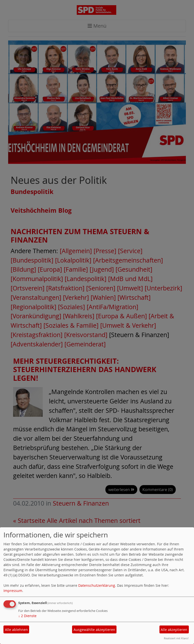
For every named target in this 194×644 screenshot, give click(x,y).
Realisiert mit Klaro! (176, 638)
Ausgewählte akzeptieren (94, 630)
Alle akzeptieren (174, 630)
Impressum (13, 591)
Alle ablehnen (16, 630)
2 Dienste (27, 616)
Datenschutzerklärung (97, 585)
